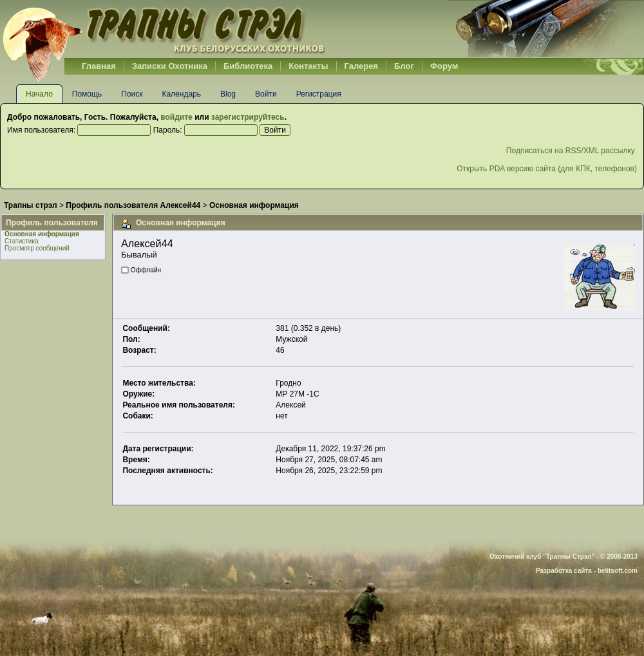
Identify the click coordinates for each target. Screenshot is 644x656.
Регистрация (319, 94)
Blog (228, 94)
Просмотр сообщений (37, 248)
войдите (176, 117)
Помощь (87, 94)
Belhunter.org (164, 29)
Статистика (22, 241)
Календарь (181, 94)
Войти (266, 94)
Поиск (132, 94)
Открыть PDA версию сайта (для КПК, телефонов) (547, 169)
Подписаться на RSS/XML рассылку (572, 151)
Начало (39, 94)
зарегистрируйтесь (248, 117)
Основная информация (42, 234)
